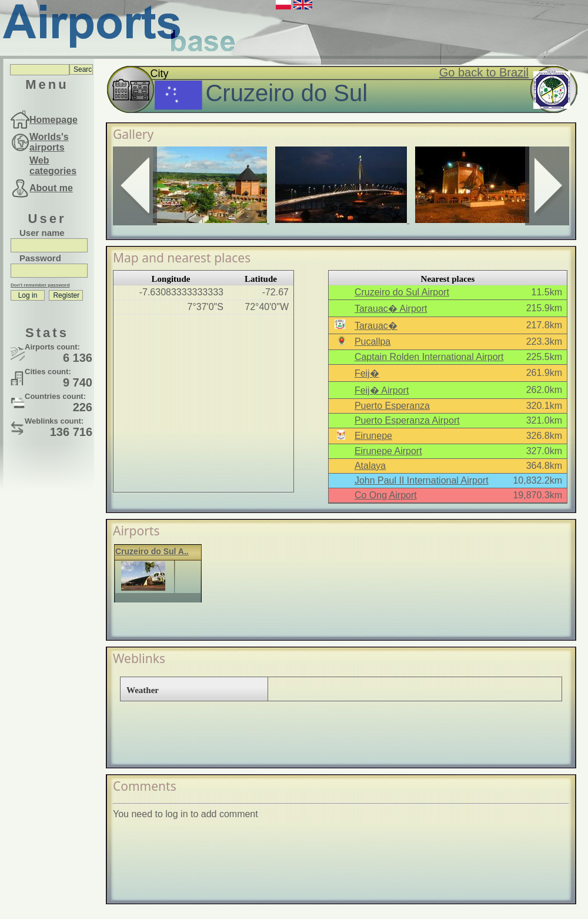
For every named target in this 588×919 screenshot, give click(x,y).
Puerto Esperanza (392, 406)
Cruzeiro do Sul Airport (402, 292)
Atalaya (370, 466)
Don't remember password (40, 285)
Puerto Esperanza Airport (407, 420)
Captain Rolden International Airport (429, 357)
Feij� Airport (382, 390)
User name (42, 233)
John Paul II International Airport (422, 480)
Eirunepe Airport (388, 451)
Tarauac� (376, 326)
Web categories (53, 166)
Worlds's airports (49, 142)
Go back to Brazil (484, 72)
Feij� (367, 373)
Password (40, 258)
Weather (143, 690)
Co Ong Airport (386, 495)
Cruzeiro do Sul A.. (152, 551)
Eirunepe (373, 436)
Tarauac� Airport (391, 309)
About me (51, 188)
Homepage (54, 120)
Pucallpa (372, 342)
